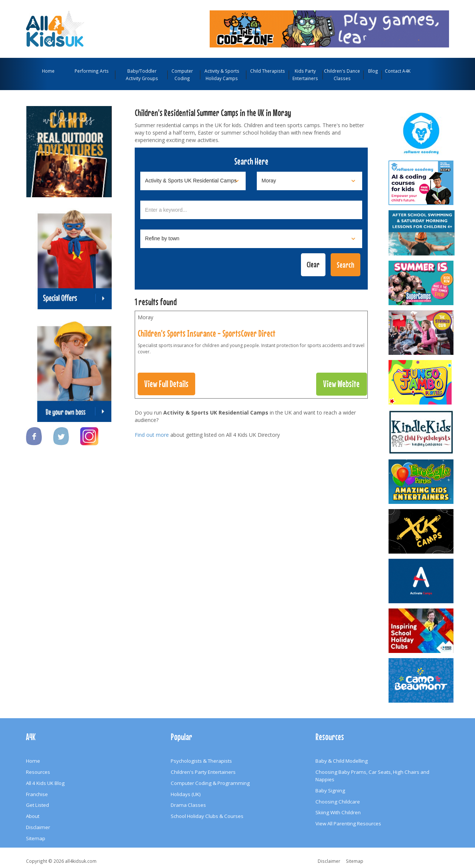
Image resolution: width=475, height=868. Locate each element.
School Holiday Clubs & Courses (207, 816)
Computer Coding (182, 75)
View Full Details (166, 384)
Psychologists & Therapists (201, 761)
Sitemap (36, 838)
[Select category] (193, 181)
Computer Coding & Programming (210, 783)
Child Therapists (268, 71)
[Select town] (251, 239)
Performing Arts (92, 71)
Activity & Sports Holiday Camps (222, 75)
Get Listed (37, 805)
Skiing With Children (338, 812)
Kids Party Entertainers (305, 75)
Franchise (37, 794)
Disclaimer (38, 827)
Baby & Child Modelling (342, 761)
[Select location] (309, 181)
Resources (38, 772)
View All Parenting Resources (348, 824)
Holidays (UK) (186, 794)
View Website (341, 384)
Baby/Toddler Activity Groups (142, 75)
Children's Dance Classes (342, 75)
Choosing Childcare (338, 802)
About (33, 816)
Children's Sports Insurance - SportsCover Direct (207, 333)
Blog (373, 71)
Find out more (152, 435)
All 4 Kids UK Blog (45, 783)
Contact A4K (398, 71)
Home (48, 71)
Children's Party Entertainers (203, 772)
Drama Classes (188, 805)
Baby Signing (330, 791)
